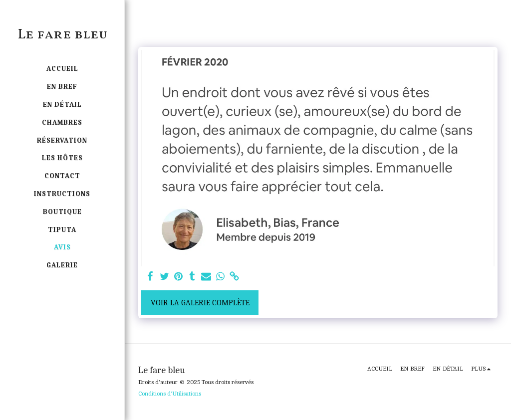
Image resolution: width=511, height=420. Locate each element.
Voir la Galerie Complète (200, 303)
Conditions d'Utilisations (170, 393)
